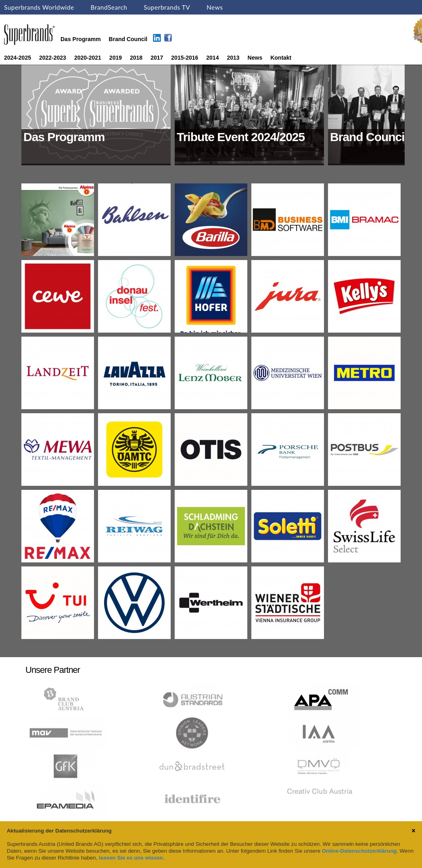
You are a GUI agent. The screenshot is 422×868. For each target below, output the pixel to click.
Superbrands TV (167, 7)
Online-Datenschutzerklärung (359, 851)
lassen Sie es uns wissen (131, 858)
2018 (136, 58)
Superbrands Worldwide (39, 7)
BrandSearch (109, 7)
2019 (116, 58)
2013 (233, 58)
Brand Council (128, 39)
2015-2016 (185, 58)
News (215, 7)
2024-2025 (18, 58)
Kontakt (281, 58)
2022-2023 (53, 58)
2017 (157, 58)
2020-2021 (88, 58)
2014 (212, 58)
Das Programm (81, 39)
